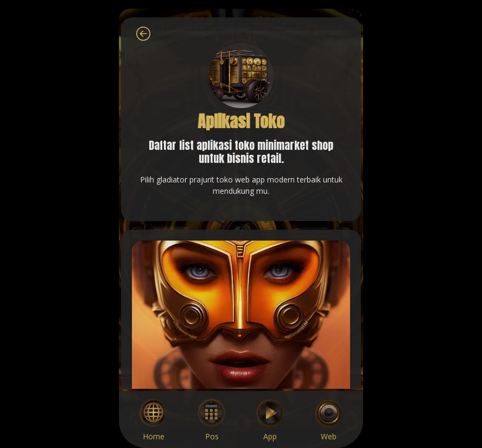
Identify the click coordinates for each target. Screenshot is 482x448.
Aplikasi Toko (241, 121)
